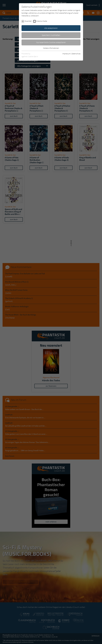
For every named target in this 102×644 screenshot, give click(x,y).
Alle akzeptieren (51, 28)
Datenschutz (76, 54)
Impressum (66, 54)
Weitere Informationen (51, 48)
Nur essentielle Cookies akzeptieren (51, 42)
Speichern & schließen (51, 35)
